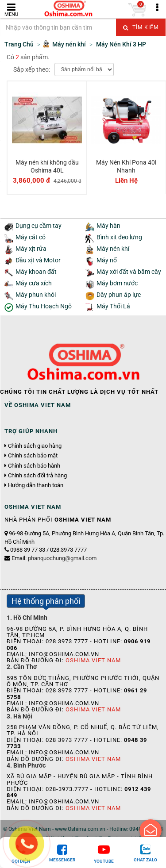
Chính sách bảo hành (34, 466)
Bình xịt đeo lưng (119, 237)
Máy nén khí (113, 249)
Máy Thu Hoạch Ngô (44, 306)
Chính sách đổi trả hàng (37, 476)
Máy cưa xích (34, 283)
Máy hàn (108, 226)
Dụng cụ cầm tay (39, 226)
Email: (54, 558)
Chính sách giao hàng (35, 446)
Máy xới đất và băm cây (129, 272)
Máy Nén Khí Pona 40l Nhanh (126, 166)
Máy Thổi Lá (113, 306)
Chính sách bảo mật (33, 456)
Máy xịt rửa (31, 249)
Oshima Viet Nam (93, 660)
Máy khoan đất (36, 272)
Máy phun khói (36, 295)
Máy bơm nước (117, 283)
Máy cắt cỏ (31, 237)
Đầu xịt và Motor (38, 260)
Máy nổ (107, 260)
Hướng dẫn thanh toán (36, 485)
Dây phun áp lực (119, 295)
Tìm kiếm (141, 27)
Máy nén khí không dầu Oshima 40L (47, 166)
